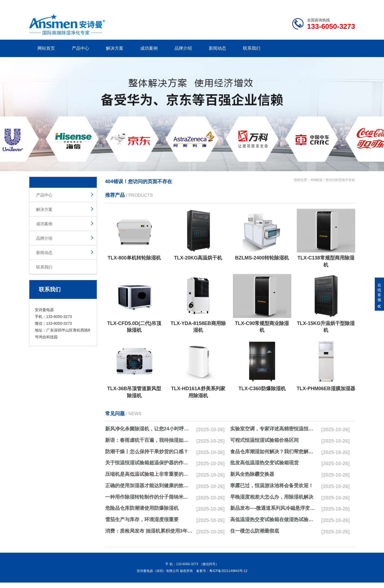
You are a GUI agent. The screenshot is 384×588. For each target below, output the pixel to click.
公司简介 (273, 4)
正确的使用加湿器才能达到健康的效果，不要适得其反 (149, 486)
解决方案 (115, 48)
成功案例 (149, 48)
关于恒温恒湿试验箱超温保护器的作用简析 (149, 463)
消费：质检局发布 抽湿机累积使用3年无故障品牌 (149, 531)
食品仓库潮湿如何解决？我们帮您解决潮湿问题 (274, 452)
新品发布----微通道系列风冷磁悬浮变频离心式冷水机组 (274, 508)
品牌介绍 (183, 48)
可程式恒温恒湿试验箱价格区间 (264, 440)
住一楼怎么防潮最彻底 (255, 531)
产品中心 (80, 48)
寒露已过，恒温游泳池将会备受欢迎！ (272, 486)
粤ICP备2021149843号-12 (228, 571)
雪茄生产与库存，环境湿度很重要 (142, 520)
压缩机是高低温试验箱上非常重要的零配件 (149, 474)
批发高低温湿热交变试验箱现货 (264, 463)
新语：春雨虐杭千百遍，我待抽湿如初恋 (149, 440)
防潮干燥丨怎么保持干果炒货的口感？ (147, 452)
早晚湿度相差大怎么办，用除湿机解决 (272, 497)
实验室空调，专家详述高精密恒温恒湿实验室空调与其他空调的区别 (274, 429)
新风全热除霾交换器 (252, 474)
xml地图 (348, 4)
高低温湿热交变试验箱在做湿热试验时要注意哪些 (274, 520)
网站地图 (324, 4)
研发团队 (298, 4)
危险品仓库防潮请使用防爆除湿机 (142, 508)
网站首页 (46, 48)
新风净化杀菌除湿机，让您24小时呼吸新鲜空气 (149, 429)
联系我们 (252, 48)
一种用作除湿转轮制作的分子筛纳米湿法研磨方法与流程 (149, 497)
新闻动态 (217, 48)
